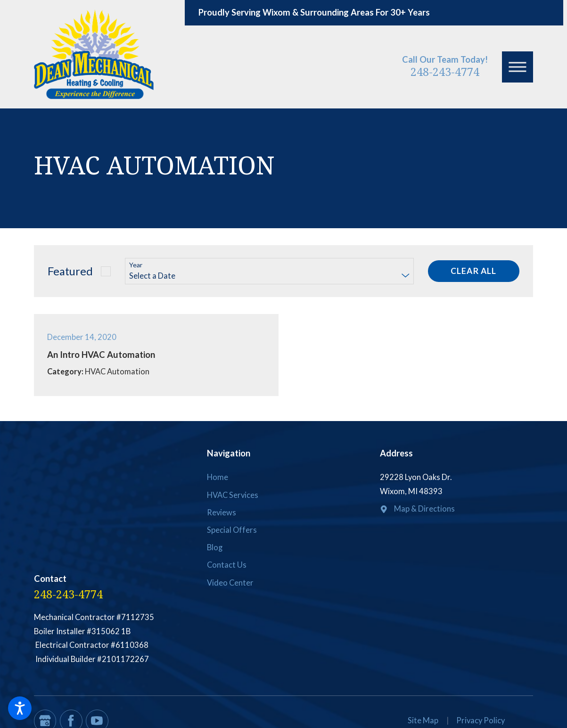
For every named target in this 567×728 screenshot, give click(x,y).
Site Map (423, 720)
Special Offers (232, 530)
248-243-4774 (445, 72)
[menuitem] (283, 478)
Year (136, 265)
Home (218, 477)
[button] (20, 708)
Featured (70, 271)
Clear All (473, 271)
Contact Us (227, 565)
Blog (215, 547)
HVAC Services (233, 495)
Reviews (222, 513)
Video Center (230, 583)
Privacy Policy (481, 720)
